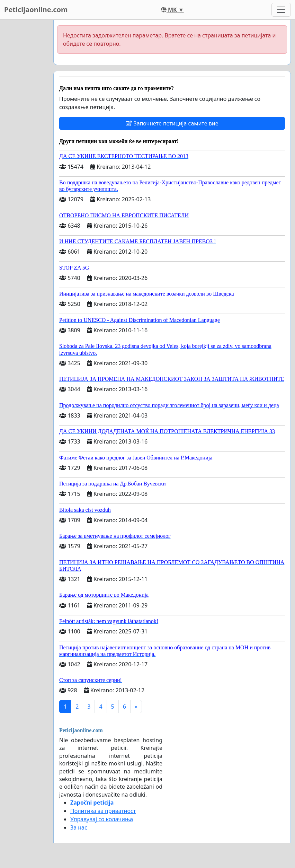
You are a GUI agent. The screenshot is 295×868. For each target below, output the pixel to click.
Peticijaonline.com (36, 10)
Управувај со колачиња (102, 819)
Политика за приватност (103, 811)
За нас (79, 827)
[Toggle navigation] (281, 10)
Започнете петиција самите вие (172, 123)
